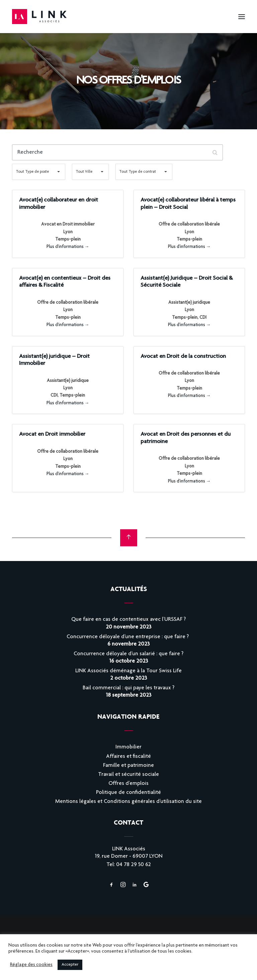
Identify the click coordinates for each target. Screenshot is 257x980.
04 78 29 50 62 (134, 865)
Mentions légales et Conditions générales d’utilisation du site (128, 802)
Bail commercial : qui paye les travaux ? (128, 688)
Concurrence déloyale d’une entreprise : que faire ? (129, 637)
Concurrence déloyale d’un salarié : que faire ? (128, 654)
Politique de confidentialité (128, 793)
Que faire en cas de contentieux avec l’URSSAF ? (128, 620)
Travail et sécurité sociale (128, 775)
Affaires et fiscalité (128, 757)
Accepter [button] (70, 965)
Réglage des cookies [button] (31, 965)
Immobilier (128, 747)
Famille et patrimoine (128, 766)
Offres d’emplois (128, 784)
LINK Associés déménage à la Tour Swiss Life (128, 671)
